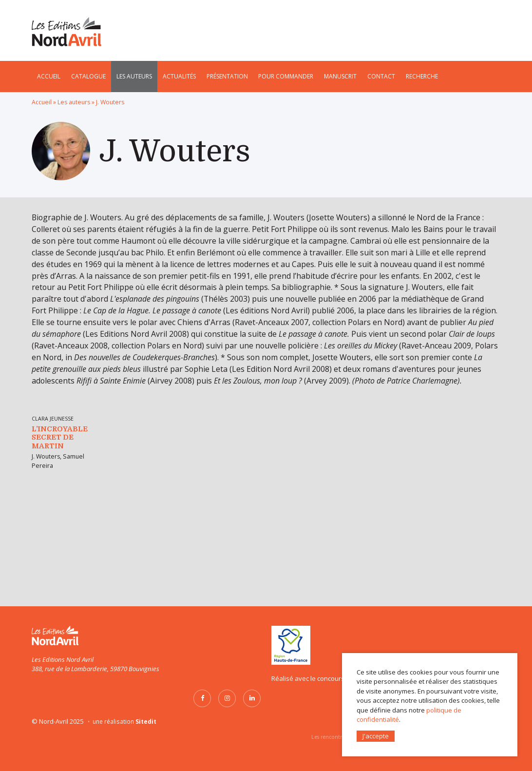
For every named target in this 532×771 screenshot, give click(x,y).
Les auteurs (134, 76)
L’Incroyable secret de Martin (60, 549)
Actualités (179, 76)
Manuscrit (340, 76)
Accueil (49, 76)
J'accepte (376, 735)
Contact (381, 76)
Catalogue (88, 76)
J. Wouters (46, 568)
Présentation (227, 76)
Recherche (422, 76)
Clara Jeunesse (53, 530)
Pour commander (286, 76)
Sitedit (146, 722)
